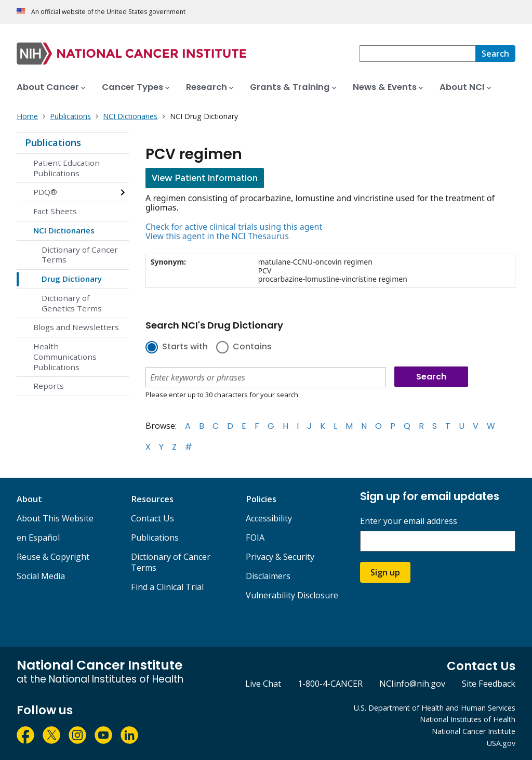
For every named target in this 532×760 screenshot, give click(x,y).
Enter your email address (409, 521)
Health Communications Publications (65, 357)
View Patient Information (205, 178)
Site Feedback (489, 684)
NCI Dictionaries (64, 230)
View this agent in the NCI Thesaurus (217, 236)
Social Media (41, 576)
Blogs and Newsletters (76, 327)
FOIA (255, 538)
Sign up (385, 572)
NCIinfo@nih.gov (412, 684)
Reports (49, 386)
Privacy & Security (280, 557)
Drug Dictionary (72, 279)
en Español (38, 538)
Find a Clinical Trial (167, 587)
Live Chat (263, 684)
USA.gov (501, 743)
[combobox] (417, 54)
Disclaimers (268, 576)
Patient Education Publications (66, 168)
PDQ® (45, 192)
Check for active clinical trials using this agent (234, 227)
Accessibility (269, 518)
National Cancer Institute (474, 731)
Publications (53, 142)
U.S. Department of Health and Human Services (435, 708)
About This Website (55, 518)
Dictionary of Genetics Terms (72, 303)
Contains (252, 347)
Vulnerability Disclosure (292, 595)
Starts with (185, 347)
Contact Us (152, 518)
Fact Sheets (55, 211)
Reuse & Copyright (53, 557)
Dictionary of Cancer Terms (80, 255)
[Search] (495, 54)
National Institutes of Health (468, 719)
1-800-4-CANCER (330, 684)
